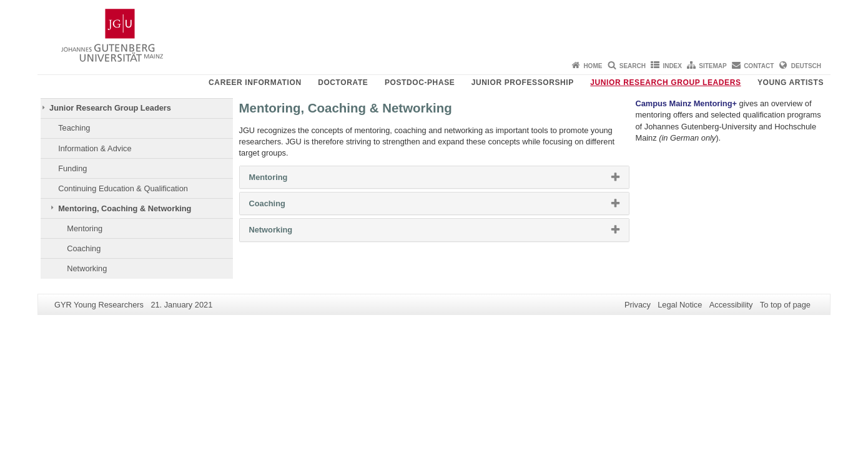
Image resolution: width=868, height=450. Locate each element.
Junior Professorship (523, 82)
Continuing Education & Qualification (123, 188)
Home (593, 66)
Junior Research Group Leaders (665, 82)
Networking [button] (287, 232)
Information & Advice (95, 148)
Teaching (74, 128)
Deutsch (806, 66)
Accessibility (731, 305)
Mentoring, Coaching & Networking (125, 208)
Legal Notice (680, 305)
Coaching (84, 248)
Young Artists (791, 82)
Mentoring (85, 228)
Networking (87, 268)
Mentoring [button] (284, 180)
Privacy (638, 305)
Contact (759, 66)
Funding (72, 168)
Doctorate (343, 82)
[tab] (434, 177)
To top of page (785, 305)
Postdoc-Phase (420, 82)
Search (633, 66)
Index (672, 66)
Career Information (255, 82)
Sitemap (713, 66)
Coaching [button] (283, 206)
